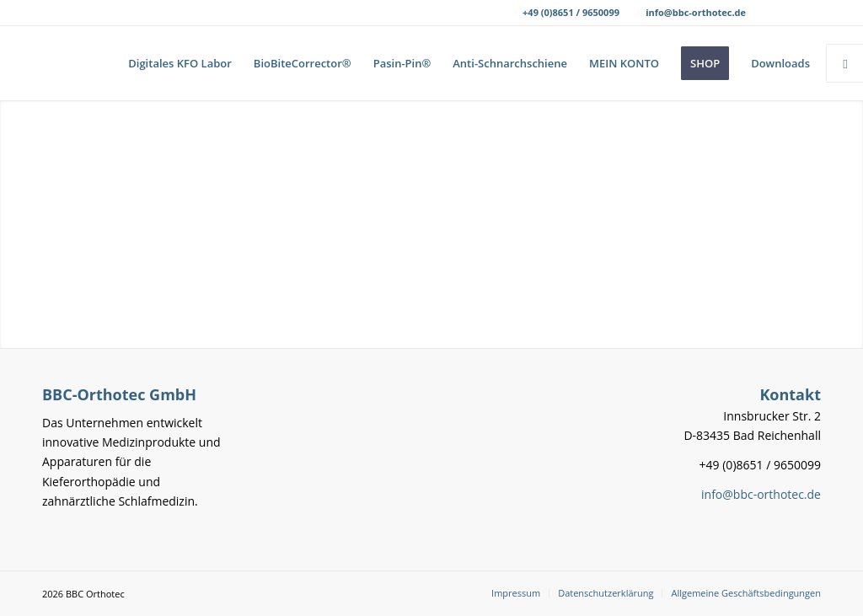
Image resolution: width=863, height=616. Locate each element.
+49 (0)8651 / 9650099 (571, 12)
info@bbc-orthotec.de (696, 12)
